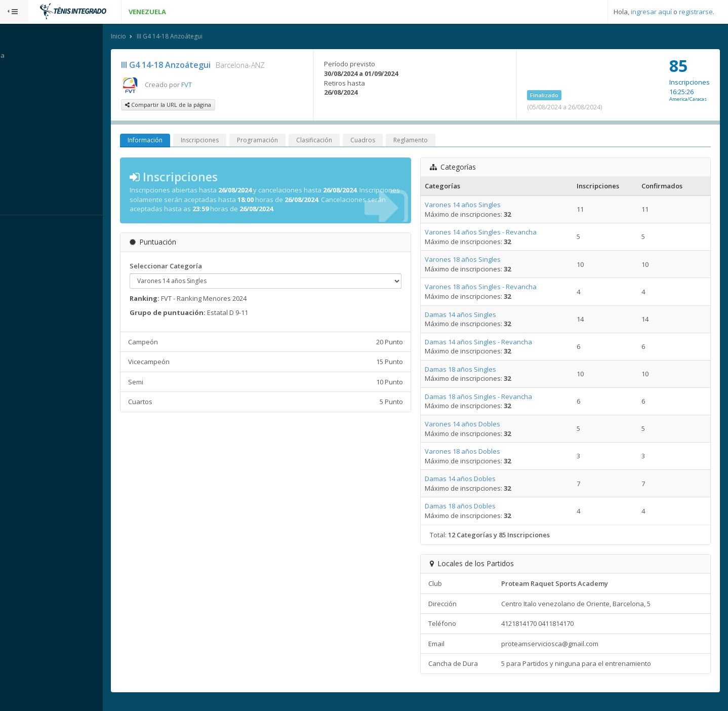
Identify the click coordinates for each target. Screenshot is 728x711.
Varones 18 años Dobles (472, 452)
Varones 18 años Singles (472, 260)
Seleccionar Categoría (186, 267)
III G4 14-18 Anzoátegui (189, 37)
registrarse (696, 12)
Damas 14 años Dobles (469, 480)
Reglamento (430, 141)
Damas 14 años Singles (470, 315)
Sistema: (18, 228)
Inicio (138, 37)
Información (165, 141)
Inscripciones (219, 141)
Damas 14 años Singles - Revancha (488, 342)
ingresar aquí (651, 12)
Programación (277, 141)
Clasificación (334, 141)
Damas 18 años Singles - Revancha (488, 397)
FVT (206, 85)
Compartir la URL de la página (188, 106)
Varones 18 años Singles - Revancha (490, 288)
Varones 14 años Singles (472, 206)
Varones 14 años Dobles (472, 425)
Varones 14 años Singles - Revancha (490, 233)
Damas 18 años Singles (470, 370)
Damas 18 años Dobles (469, 507)
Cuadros (382, 141)
